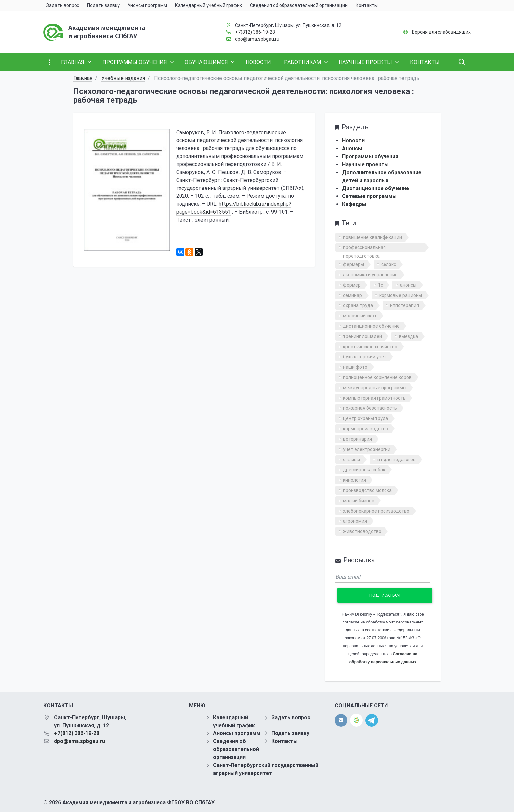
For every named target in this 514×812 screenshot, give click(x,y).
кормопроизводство (366, 429)
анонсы (408, 285)
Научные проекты (365, 164)
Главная (83, 78)
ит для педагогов (396, 460)
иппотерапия (405, 305)
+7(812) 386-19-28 (255, 32)
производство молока (367, 490)
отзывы (352, 460)
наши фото (355, 367)
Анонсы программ (237, 733)
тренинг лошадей (362, 336)
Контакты (284, 741)
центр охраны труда (366, 418)
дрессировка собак (364, 470)
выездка (409, 336)
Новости (353, 141)
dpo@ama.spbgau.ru (257, 39)
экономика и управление (370, 275)
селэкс (389, 264)
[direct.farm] (356, 720)
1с (380, 285)
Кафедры (354, 204)
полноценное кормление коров (377, 377)
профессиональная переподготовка (364, 248)
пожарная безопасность (370, 408)
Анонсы (352, 149)
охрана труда (358, 305)
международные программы (375, 388)
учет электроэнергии (367, 449)
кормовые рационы (401, 295)
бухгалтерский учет (365, 357)
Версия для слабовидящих (441, 32)
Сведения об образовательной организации (236, 749)
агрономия (355, 521)
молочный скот (360, 316)
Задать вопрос (291, 717)
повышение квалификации (373, 237)
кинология (355, 480)
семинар (353, 295)
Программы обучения (370, 157)
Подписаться (385, 595)
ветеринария (358, 439)
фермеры (354, 264)
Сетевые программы (369, 196)
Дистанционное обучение (376, 188)
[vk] (341, 720)
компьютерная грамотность (374, 398)
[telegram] (372, 720)
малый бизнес (359, 501)
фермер (352, 285)
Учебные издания (123, 78)
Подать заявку (290, 733)
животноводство (362, 531)
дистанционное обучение (371, 326)
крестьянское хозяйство (370, 347)
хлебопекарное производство (376, 511)
